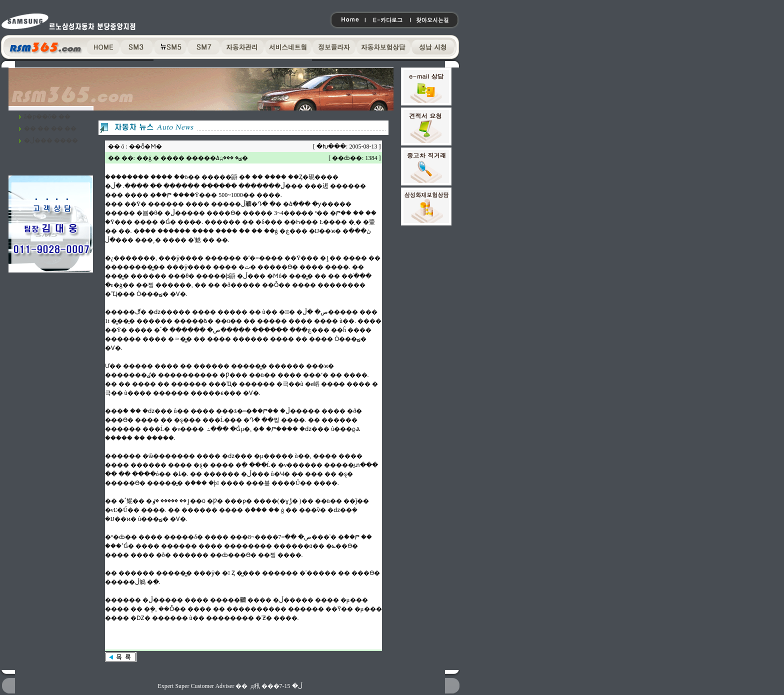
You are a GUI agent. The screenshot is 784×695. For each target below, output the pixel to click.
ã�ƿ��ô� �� (47, 116)
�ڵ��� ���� (51, 140)
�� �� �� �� (50, 128)
